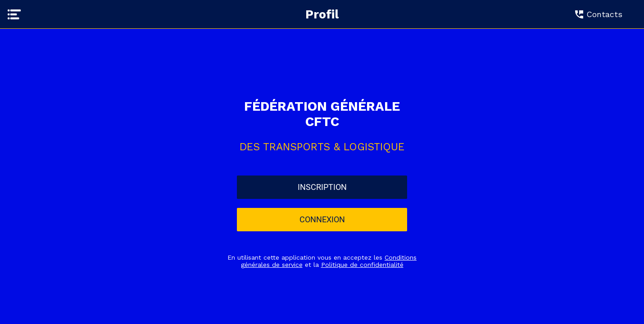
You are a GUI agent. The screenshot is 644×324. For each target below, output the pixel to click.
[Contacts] (603, 14)
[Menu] (14, 14)
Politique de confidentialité (362, 265)
